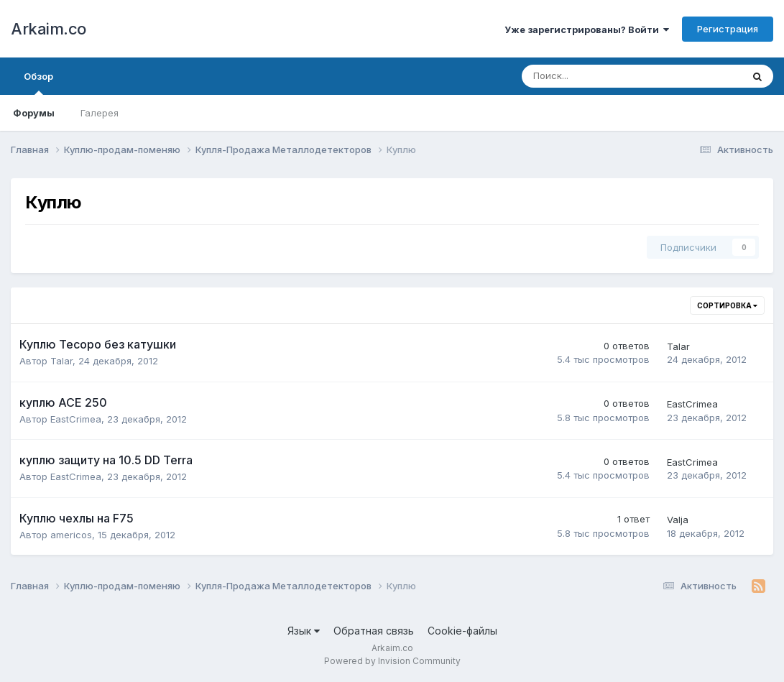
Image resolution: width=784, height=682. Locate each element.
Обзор (38, 83)
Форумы (34, 113)
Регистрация (728, 29)
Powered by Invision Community (392, 661)
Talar (61, 361)
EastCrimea (76, 419)
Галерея (100, 113)
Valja (678, 520)
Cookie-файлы (462, 631)
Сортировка (727, 305)
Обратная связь (374, 631)
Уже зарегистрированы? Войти (587, 29)
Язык (304, 631)
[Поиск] (592, 76)
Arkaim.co (49, 29)
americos (71, 535)
